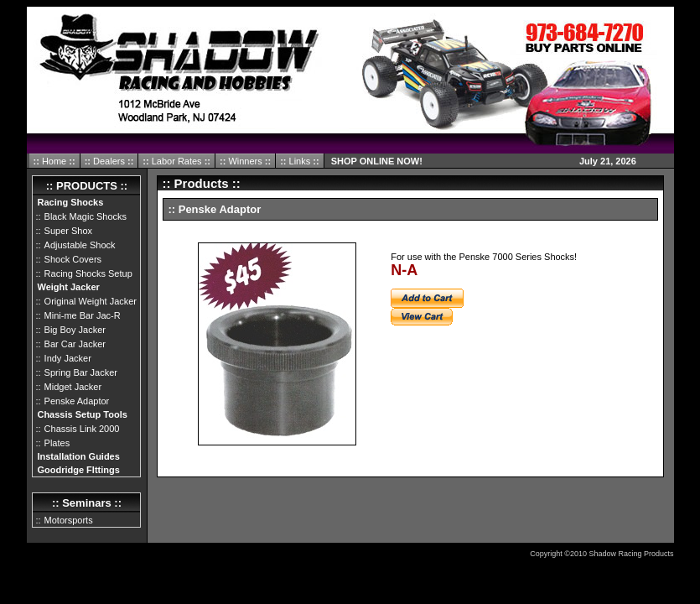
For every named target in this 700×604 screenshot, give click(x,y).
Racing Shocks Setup (88, 273)
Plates (57, 443)
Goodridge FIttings (78, 470)
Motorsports (69, 520)
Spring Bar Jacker (81, 372)
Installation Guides (78, 456)
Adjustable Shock (80, 245)
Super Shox (68, 231)
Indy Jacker (68, 358)
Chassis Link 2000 (82, 429)
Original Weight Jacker (91, 301)
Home (53, 161)
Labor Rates (176, 161)
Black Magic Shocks (86, 216)
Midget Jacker (73, 387)
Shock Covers (73, 259)
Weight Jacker (68, 287)
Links (299, 161)
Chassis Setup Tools (82, 414)
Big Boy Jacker (75, 330)
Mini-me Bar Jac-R (83, 315)
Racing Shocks (70, 202)
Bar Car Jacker (75, 344)
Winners (245, 161)
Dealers (108, 161)
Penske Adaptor (77, 401)
